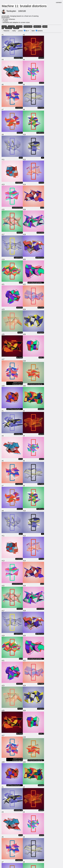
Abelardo (20, 233)
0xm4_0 (41, 358)
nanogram (41, 333)
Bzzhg (21, 83)
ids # (27, 31)
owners (40, 31)
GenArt (42, 83)
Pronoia (41, 183)
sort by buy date (28, 27)
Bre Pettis (41, 108)
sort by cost (19, 27)
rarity (14, 31)
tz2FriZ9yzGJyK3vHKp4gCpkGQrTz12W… (36, 283)
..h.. (43, 158)
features (7, 31)
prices (21, 31)
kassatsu (20, 133)
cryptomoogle (18, 258)
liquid (42, 208)
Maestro (41, 58)
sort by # (4, 27)
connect (59, 2)
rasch (21, 158)
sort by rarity (11, 27)
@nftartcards (40, 258)
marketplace (9, 28)
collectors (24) (37, 27)
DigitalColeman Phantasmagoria (17, 384)
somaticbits (19, 108)
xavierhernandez (17, 208)
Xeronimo (20, 308)
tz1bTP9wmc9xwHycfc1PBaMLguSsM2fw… (15, 410)
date (33, 31)
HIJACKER (40, 233)
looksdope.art (18, 58)
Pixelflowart (40, 133)
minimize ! (16, 28)
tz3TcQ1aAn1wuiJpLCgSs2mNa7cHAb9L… (36, 385)
